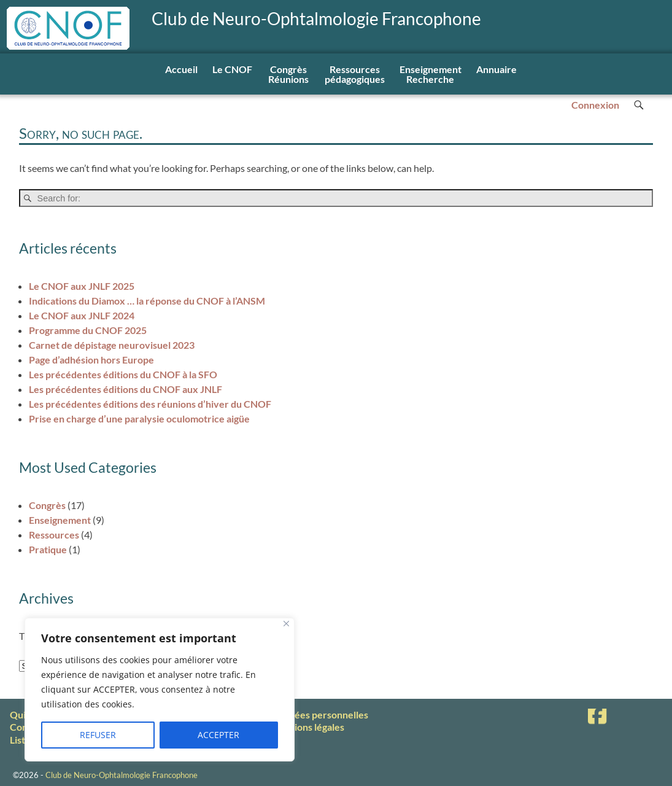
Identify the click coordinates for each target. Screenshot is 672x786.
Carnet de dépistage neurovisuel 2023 (112, 345)
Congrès (47, 505)
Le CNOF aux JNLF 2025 (82, 286)
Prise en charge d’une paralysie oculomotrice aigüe (139, 418)
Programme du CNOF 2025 (88, 330)
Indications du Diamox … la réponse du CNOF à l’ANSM (147, 301)
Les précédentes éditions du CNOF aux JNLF (126, 389)
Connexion (595, 105)
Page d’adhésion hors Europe (91, 360)
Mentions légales (307, 727)
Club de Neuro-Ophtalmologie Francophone (316, 19)
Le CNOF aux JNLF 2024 (82, 315)
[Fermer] (286, 624)
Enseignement (60, 520)
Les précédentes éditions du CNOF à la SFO (123, 374)
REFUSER (98, 735)
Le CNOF (232, 69)
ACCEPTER (218, 735)
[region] (160, 690)
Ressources (54, 535)
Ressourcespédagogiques (355, 74)
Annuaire (496, 69)
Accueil (181, 69)
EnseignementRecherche (431, 74)
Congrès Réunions (288, 74)
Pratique (48, 549)
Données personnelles (319, 714)
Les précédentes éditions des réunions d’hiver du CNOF (150, 404)
